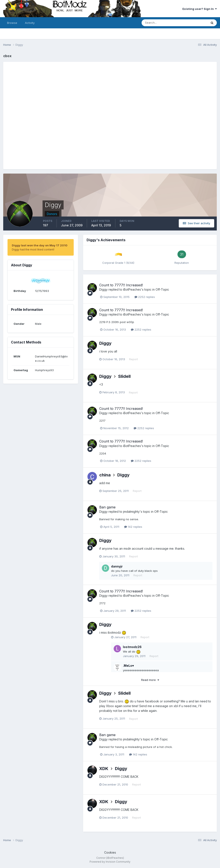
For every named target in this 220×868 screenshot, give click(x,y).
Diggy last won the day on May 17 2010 (40, 245)
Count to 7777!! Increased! (121, 285)
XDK (104, 769)
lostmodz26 (132, 647)
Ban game (107, 507)
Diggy (103, 289)
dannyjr (117, 566)
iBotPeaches (132, 289)
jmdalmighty (131, 512)
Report (134, 359)
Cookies (110, 852)
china (105, 475)
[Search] (160, 23)
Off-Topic (162, 289)
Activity (30, 23)
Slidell (124, 376)
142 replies (133, 527)
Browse (12, 23)
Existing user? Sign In (200, 9)
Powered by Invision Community (110, 862)
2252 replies (145, 297)
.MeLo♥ (128, 666)
